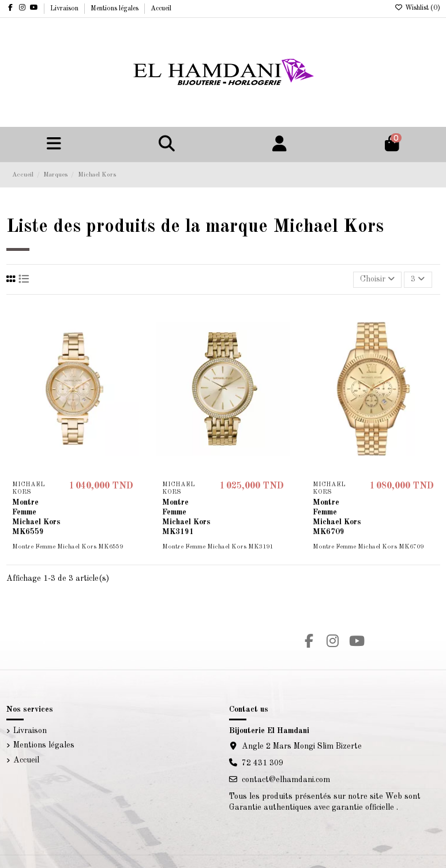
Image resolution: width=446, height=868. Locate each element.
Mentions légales (115, 9)
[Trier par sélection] (377, 280)
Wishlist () (417, 8)
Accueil (161, 9)
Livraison (65, 9)
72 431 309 (263, 763)
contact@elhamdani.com (286, 780)
